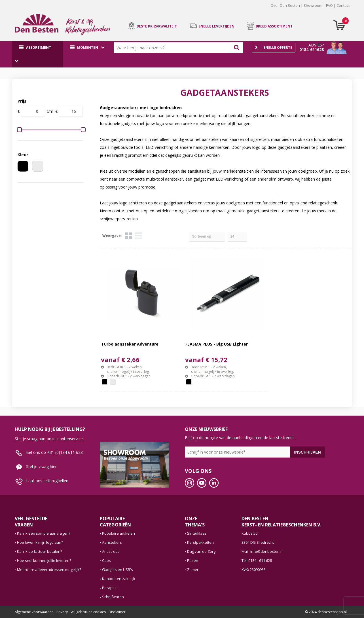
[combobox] (173, 48)
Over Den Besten (285, 5)
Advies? (316, 45)
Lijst (138, 236)
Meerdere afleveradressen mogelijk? (49, 570)
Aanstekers (112, 542)
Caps (106, 560)
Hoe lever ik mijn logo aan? (40, 542)
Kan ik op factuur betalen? (40, 551)
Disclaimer (117, 612)
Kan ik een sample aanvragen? (44, 533)
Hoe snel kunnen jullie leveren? (44, 560)
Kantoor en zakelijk (119, 579)
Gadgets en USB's (118, 570)
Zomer (193, 570)
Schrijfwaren (113, 597)
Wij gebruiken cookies (88, 612)
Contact (343, 5)
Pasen (193, 560)
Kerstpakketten (200, 542)
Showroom (313, 5)
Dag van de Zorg (201, 551)
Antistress (111, 551)
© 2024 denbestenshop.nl (326, 612)
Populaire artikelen (118, 533)
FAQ (329, 5)
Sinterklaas (197, 533)
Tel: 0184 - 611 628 (257, 560)
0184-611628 (312, 49)
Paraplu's (110, 588)
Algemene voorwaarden (34, 612)
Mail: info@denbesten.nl (263, 551)
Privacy (62, 612)
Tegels (129, 236)
